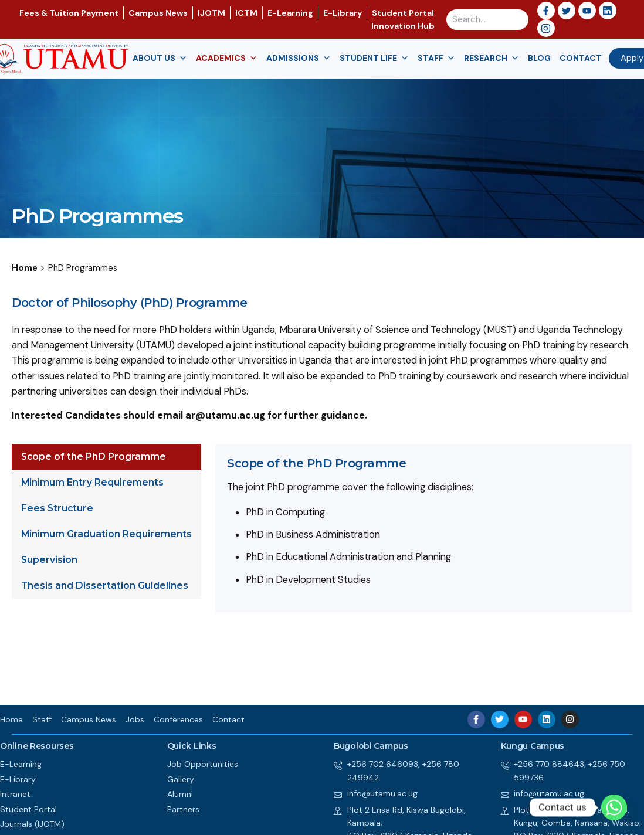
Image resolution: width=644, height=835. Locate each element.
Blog (539, 58)
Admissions (299, 58)
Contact (581, 58)
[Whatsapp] (614, 807)
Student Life (374, 58)
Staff (436, 58)
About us (160, 58)
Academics (227, 58)
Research (492, 58)
